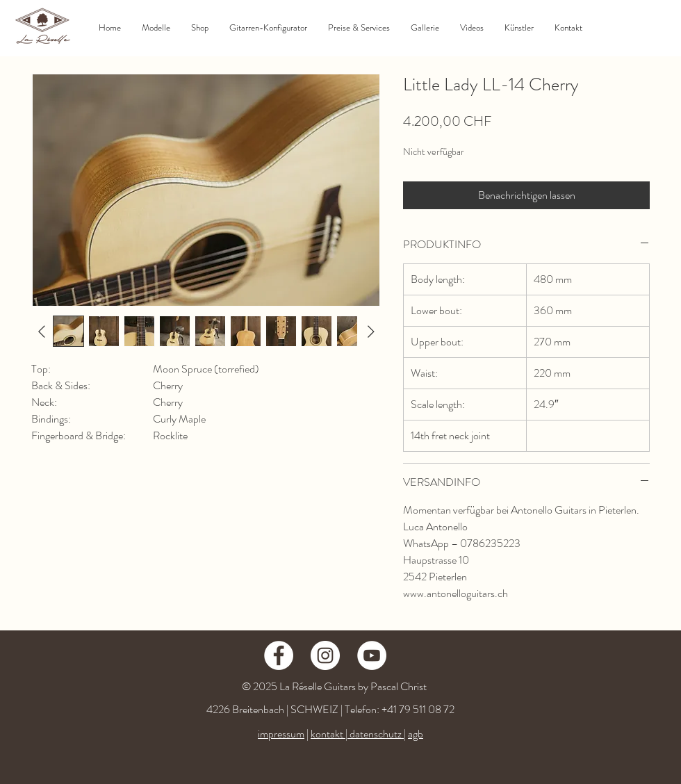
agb (416, 734)
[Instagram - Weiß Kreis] (325, 655)
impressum (281, 734)
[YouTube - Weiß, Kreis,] (372, 655)
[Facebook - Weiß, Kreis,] (279, 655)
